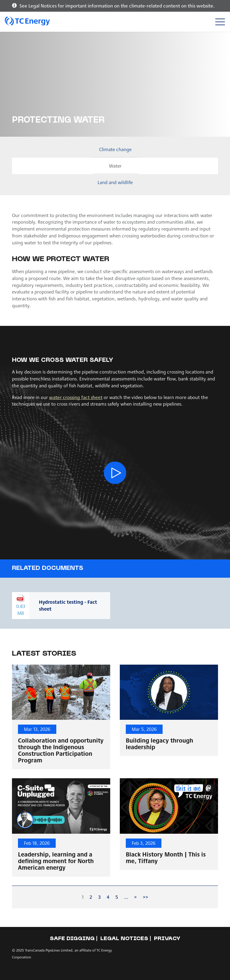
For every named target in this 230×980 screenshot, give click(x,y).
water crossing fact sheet (76, 397)
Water (115, 166)
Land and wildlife (115, 182)
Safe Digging (72, 939)
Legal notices (124, 939)
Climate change (115, 149)
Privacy (167, 939)
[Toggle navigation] (220, 22)
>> (146, 897)
